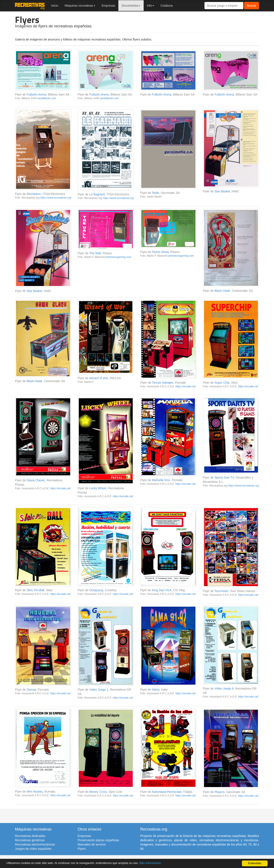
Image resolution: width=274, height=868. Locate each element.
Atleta (156, 690)
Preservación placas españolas (98, 840)
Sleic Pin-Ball (35, 590)
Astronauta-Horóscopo (167, 792)
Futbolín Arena (36, 94)
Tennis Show (160, 252)
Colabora (167, 6)
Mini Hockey (35, 792)
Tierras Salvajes (162, 383)
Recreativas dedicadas (30, 836)
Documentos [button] (131, 6)
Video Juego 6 (224, 688)
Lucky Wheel (98, 488)
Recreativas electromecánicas (35, 844)
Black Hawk (222, 291)
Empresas (108, 6)
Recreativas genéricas (30, 840)
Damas (31, 690)
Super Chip (222, 383)
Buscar (252, 6)
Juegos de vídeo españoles (33, 849)
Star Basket (222, 191)
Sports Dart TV (224, 477)
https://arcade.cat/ (185, 386)
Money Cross (98, 792)
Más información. (150, 863)
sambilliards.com (47, 98)
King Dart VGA (162, 590)
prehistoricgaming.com (118, 257)
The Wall (95, 253)
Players (220, 792)
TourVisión (221, 591)
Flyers (82, 849)
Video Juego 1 (99, 690)
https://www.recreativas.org (56, 198)
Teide (155, 193)
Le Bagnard (97, 194)
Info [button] (150, 6)
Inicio (55, 6)
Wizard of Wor (99, 378)
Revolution (34, 194)
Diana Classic (36, 480)
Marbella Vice (161, 480)
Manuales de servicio (92, 844)
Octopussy (96, 590)
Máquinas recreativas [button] (80, 6)
